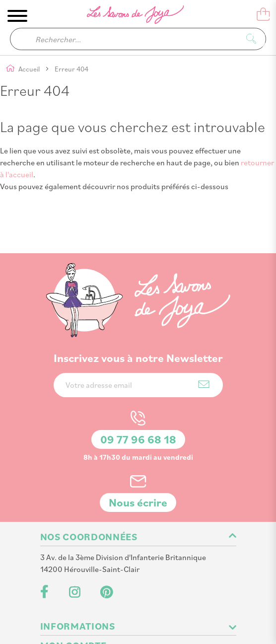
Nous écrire (138, 447)
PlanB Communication (157, 625)
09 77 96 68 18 (138, 384)
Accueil (30, 69)
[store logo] (129, 16)
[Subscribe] (204, 329)
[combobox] (138, 39)
